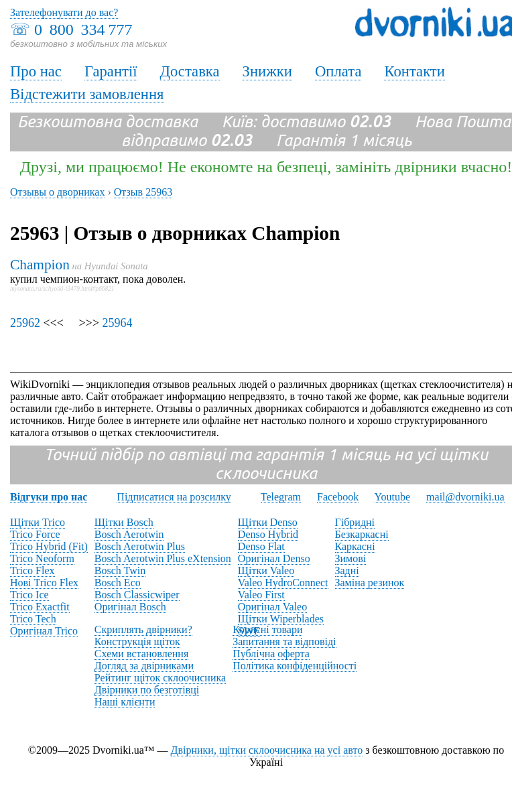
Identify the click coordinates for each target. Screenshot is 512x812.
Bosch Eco (118, 583)
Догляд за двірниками (144, 666)
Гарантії (111, 71)
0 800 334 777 (83, 29)
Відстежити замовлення (87, 94)
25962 (25, 323)
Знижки (267, 71)
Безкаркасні (362, 534)
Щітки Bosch (124, 522)
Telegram (281, 497)
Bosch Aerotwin (129, 534)
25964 (117, 323)
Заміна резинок (370, 583)
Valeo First (261, 595)
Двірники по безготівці (147, 690)
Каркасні (355, 546)
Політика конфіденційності (295, 666)
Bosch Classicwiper (137, 595)
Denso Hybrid (268, 534)
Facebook (338, 497)
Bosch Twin (120, 570)
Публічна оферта (271, 654)
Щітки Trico (38, 522)
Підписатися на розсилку (174, 497)
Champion (40, 265)
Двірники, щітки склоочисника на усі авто (267, 750)
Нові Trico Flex (44, 583)
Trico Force (35, 534)
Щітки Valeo (266, 570)
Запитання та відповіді (284, 641)
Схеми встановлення (141, 654)
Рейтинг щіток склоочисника (160, 678)
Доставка (190, 71)
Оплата (338, 71)
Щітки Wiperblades (281, 619)
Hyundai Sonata (116, 266)
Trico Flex (33, 570)
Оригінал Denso (274, 558)
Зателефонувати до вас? (64, 12)
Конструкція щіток (137, 641)
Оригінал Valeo (272, 607)
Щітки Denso (268, 522)
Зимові (351, 558)
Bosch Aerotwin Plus (140, 546)
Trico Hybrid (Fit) (49, 546)
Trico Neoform (42, 558)
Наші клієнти (125, 702)
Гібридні (355, 522)
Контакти (414, 71)
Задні (347, 570)
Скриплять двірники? (143, 629)
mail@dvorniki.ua (465, 497)
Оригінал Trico (44, 631)
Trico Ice (29, 595)
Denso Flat (261, 546)
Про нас (36, 71)
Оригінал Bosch (130, 607)
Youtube (393, 497)
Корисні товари (267, 629)
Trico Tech (33, 619)
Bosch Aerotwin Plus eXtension (163, 558)
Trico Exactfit (40, 607)
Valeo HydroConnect (283, 583)
